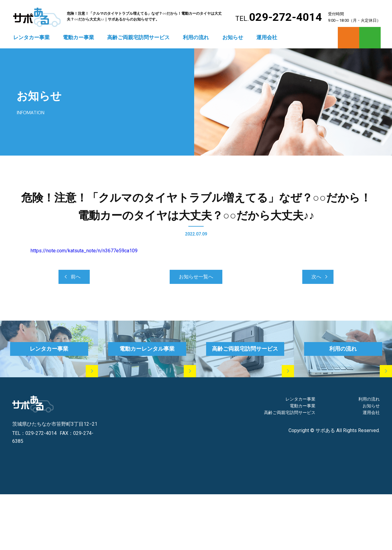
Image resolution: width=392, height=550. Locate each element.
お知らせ (233, 37)
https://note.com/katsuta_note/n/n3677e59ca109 (84, 251)
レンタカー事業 (31, 37)
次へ (316, 277)
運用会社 (267, 37)
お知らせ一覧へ (196, 277)
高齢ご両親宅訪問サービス (138, 37)
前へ (76, 277)
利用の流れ (196, 37)
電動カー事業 (78, 37)
